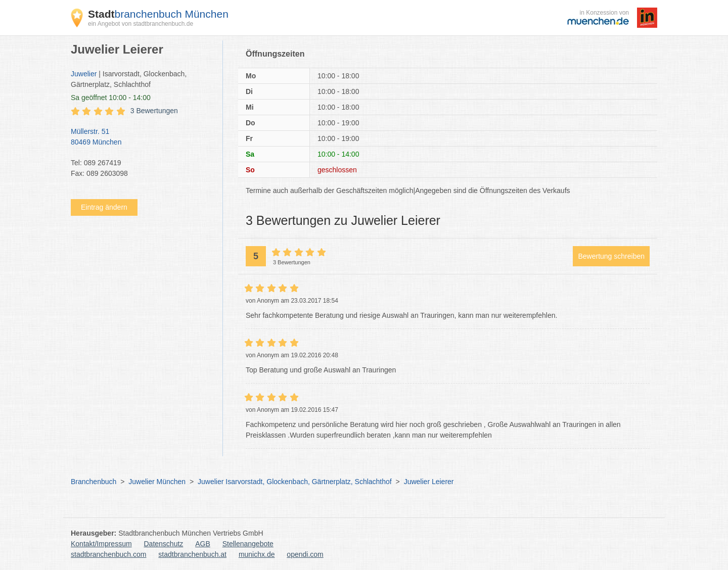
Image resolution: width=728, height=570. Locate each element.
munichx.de (257, 554)
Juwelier (84, 74)
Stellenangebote (248, 544)
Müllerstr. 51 (142, 137)
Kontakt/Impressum (101, 544)
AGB (203, 544)
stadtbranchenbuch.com (108, 554)
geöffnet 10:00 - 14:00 (111, 98)
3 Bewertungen (154, 111)
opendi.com (305, 554)
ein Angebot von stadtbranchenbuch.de (141, 24)
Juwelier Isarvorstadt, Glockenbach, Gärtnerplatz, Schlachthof (295, 482)
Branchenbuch (94, 482)
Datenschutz (164, 544)
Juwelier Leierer (429, 482)
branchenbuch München (158, 14)
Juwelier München (157, 482)
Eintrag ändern (104, 207)
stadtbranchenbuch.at (192, 554)
